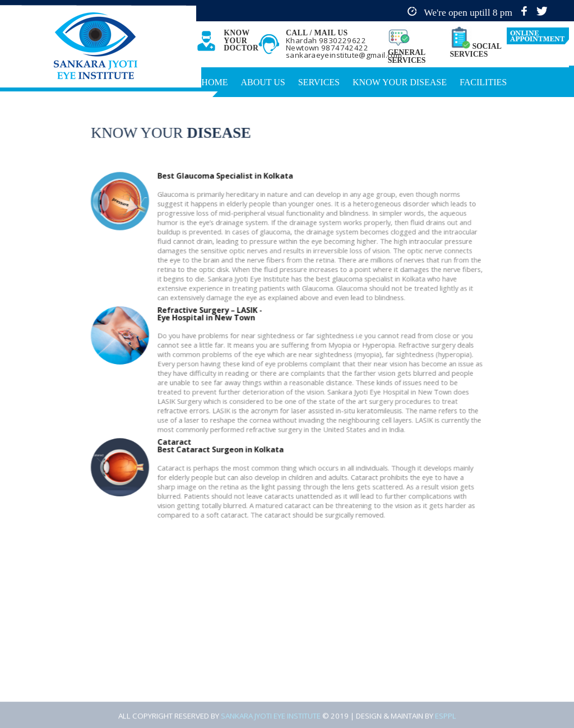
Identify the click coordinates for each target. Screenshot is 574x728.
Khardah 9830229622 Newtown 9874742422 (327, 44)
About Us (263, 82)
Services (319, 82)
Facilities (483, 82)
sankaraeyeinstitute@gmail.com (344, 55)
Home (214, 82)
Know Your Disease (400, 82)
